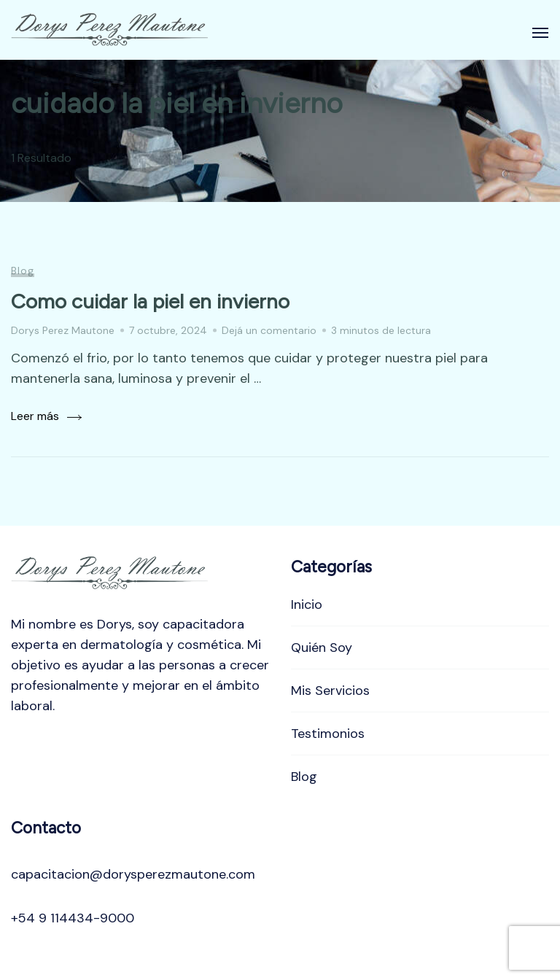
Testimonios (328, 734)
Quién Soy (322, 647)
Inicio (307, 604)
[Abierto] (540, 33)
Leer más (35, 416)
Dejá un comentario (269, 330)
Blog (23, 271)
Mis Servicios (330, 691)
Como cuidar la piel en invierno (150, 301)
